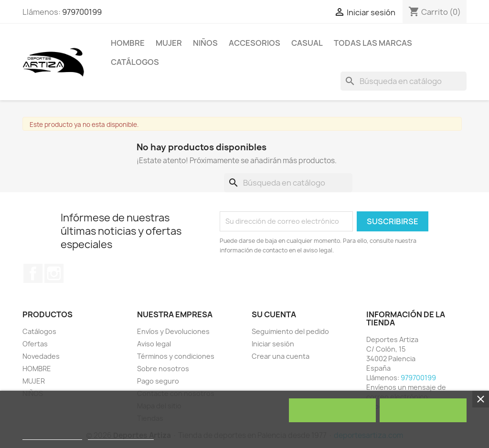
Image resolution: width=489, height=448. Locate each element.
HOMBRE (128, 43)
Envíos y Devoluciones (173, 331)
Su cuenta (274, 314)
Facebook (33, 273)
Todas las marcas (373, 43)
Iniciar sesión (273, 344)
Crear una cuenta (281, 356)
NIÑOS (205, 43)
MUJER (169, 43)
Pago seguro (158, 381)
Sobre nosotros (163, 369)
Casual (307, 43)
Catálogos (135, 62)
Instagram (54, 273)
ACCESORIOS (255, 43)
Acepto (423, 410)
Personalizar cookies (121, 435)
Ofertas (35, 344)
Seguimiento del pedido (290, 331)
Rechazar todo (332, 410)
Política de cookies (52, 435)
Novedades (41, 356)
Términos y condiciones (176, 356)
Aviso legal (154, 344)
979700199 (82, 12)
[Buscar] (404, 81)
